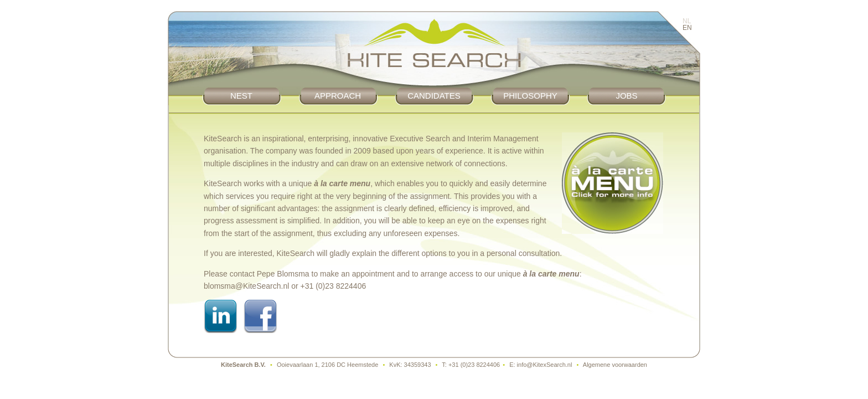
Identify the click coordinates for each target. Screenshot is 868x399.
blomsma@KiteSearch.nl (246, 286)
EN (687, 28)
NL (687, 21)
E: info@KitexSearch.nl (541, 365)
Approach (338, 96)
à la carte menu (342, 183)
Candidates (434, 96)
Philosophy (530, 96)
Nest (241, 96)
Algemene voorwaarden (615, 365)
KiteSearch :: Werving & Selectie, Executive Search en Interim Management (434, 49)
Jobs (626, 96)
